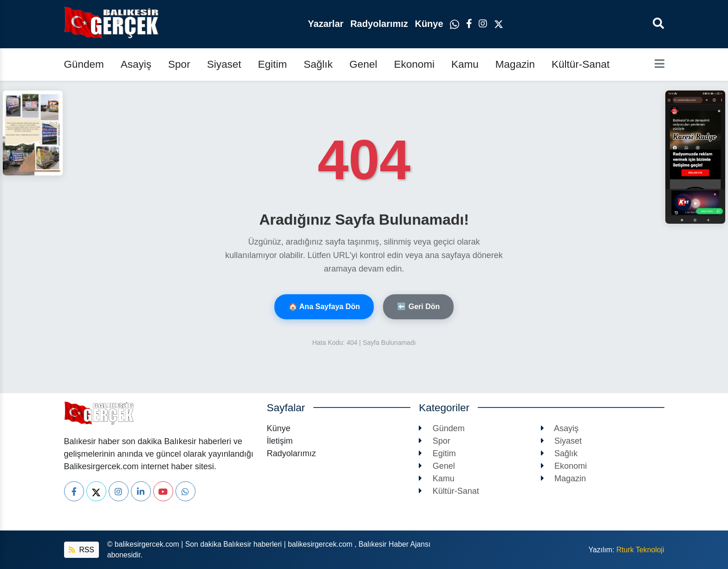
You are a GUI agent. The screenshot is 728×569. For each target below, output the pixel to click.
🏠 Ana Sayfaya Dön (324, 307)
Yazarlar (327, 24)
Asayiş (136, 64)
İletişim (280, 441)
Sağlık (318, 64)
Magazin (515, 64)
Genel (363, 64)
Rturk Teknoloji (640, 550)
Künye (430, 24)
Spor (179, 64)
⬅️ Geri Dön (418, 307)
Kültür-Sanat (581, 64)
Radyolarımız (380, 24)
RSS (81, 550)
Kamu (465, 64)
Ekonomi (415, 64)
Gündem (84, 64)
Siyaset (224, 64)
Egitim (272, 64)
